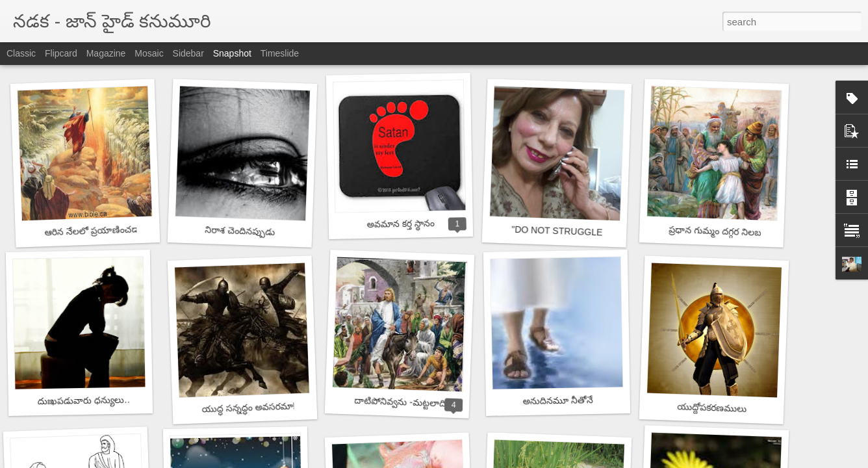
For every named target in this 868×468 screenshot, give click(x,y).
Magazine (106, 53)
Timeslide (280, 53)
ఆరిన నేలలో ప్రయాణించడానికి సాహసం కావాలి (127, 229)
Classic (21, 53)
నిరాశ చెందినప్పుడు (240, 231)
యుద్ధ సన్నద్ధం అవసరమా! (248, 407)
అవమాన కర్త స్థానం (401, 224)
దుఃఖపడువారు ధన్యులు (81, 400)
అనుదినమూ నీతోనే (558, 400)
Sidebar (188, 53)
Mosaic (149, 53)
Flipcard (61, 53)
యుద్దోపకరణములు (712, 408)
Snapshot (232, 53)
